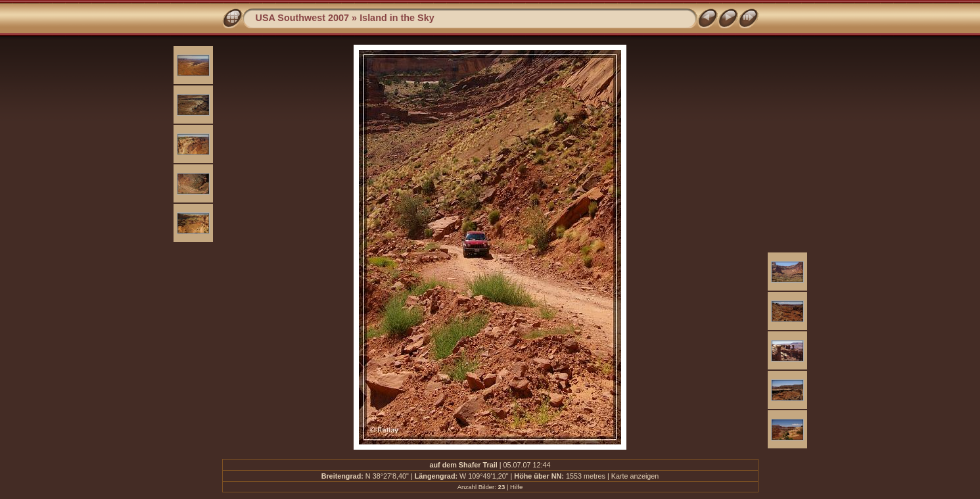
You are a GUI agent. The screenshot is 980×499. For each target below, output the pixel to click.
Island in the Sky (397, 18)
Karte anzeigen (635, 476)
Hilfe (516, 487)
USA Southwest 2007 (303, 18)
